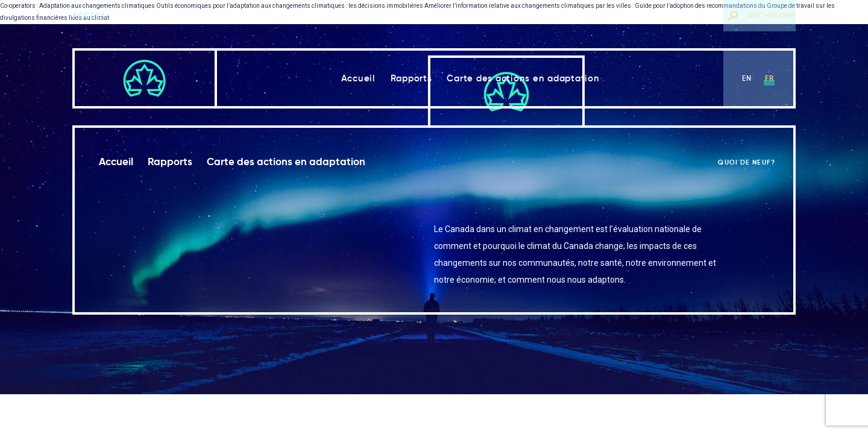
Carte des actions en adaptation (523, 78)
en (747, 78)
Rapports (411, 78)
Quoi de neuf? (684, 15)
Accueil (90, 15)
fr (769, 78)
